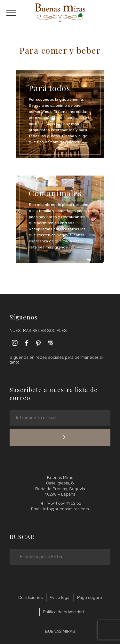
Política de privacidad (63, 612)
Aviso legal (60, 597)
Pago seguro (90, 597)
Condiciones (31, 597)
